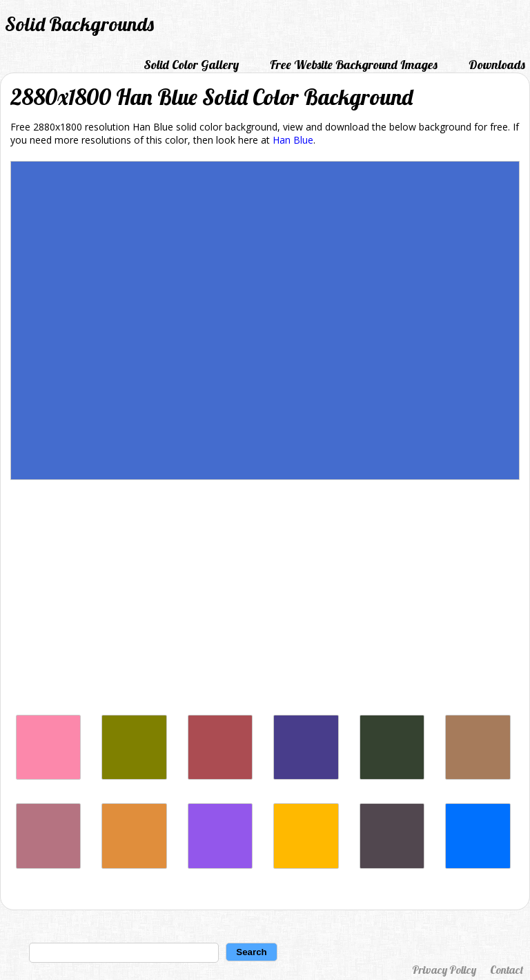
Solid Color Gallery (191, 65)
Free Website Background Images (354, 65)
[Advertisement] (265, 601)
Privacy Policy (444, 970)
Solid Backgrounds (79, 24)
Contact (507, 970)
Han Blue (293, 140)
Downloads (497, 65)
